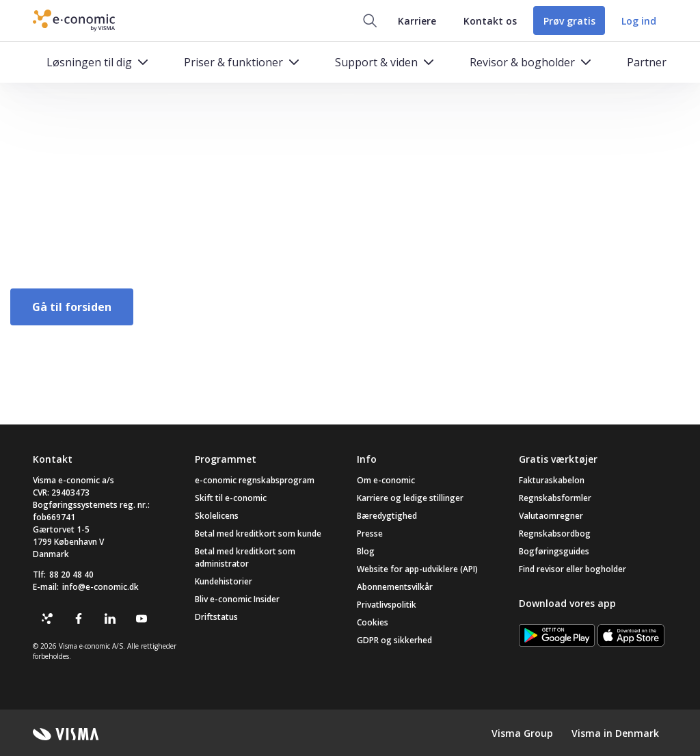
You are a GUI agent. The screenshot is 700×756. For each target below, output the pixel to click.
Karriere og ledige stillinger (410, 498)
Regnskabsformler (555, 498)
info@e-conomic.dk (100, 587)
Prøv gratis (568, 21)
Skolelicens (217, 516)
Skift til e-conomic (231, 498)
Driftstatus (216, 617)
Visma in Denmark (615, 733)
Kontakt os (488, 21)
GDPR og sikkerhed (394, 640)
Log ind (639, 21)
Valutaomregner (551, 516)
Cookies (373, 622)
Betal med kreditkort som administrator (245, 557)
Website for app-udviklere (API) (417, 569)
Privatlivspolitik (387, 605)
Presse (370, 534)
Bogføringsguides (554, 551)
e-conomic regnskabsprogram (255, 480)
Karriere (415, 21)
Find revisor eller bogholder (573, 569)
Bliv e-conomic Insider (237, 599)
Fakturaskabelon (552, 480)
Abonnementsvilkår (395, 587)
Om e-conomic (386, 480)
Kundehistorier (224, 581)
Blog (366, 551)
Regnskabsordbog (555, 534)
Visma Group (522, 733)
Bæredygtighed (387, 516)
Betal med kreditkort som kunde (258, 534)
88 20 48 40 (71, 575)
